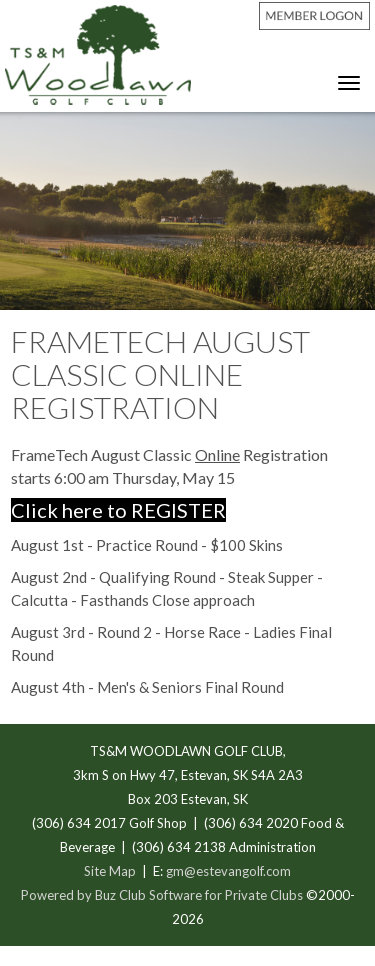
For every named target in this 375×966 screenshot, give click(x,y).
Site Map (110, 871)
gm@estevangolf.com (228, 871)
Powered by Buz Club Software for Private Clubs (163, 895)
